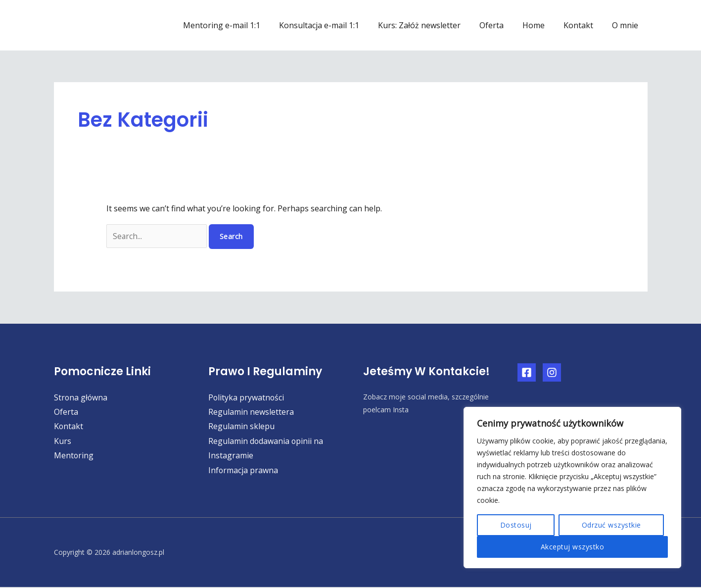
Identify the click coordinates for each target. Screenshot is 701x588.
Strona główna (81, 397)
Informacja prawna (243, 471)
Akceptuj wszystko (573, 547)
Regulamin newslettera (251, 412)
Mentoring (74, 456)
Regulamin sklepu (241, 427)
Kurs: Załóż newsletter (433, 25)
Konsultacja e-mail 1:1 (335, 25)
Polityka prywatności (247, 397)
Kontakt (583, 25)
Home (541, 25)
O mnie (627, 25)
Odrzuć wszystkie (611, 525)
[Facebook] (527, 372)
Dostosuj (516, 525)
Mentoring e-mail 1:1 (241, 25)
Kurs (63, 441)
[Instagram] (552, 372)
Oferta (502, 25)
